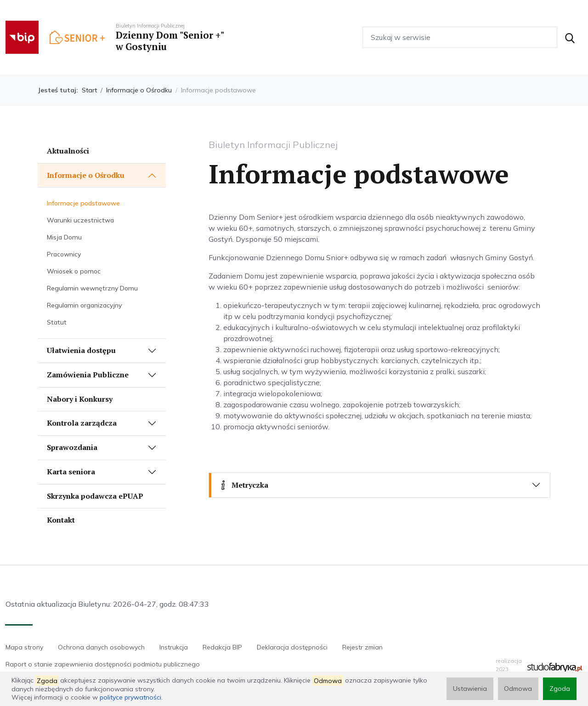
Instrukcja (174, 647)
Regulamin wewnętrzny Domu (92, 288)
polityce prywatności (130, 697)
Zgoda (560, 689)
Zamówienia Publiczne (88, 375)
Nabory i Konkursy (80, 399)
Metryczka (243, 485)
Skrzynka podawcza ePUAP (95, 496)
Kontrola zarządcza (82, 423)
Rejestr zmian (362, 647)
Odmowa (518, 689)
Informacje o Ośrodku (139, 90)
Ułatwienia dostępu (81, 350)
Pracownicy (64, 254)
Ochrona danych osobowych (101, 647)
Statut (57, 322)
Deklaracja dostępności (292, 647)
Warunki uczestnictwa (80, 220)
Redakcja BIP (222, 647)
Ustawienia (469, 689)
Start (89, 90)
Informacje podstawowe (83, 203)
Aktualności (68, 151)
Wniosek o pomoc (74, 271)
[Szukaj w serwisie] (460, 37)
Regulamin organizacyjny (84, 305)
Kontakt (61, 520)
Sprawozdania (72, 447)
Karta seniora (71, 472)
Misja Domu (64, 237)
